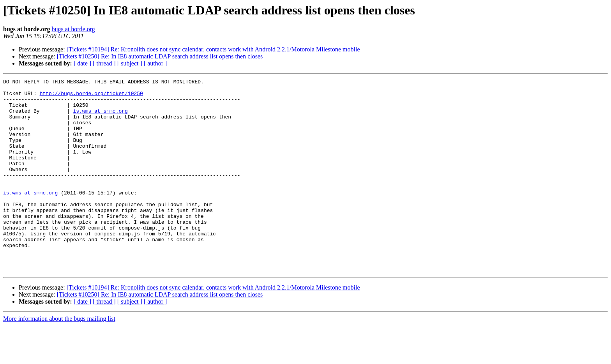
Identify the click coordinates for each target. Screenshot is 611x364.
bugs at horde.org (73, 29)
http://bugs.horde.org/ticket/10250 (91, 97)
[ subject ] (130, 63)
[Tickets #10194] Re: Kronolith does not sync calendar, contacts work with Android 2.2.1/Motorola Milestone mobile (213, 49)
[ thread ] (104, 63)
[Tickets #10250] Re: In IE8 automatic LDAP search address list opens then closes (160, 56)
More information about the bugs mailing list (59, 357)
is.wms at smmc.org (100, 118)
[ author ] (155, 63)
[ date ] (82, 63)
